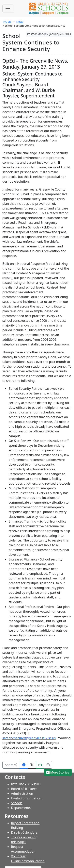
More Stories (58, 772)
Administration (22, 793)
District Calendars (24, 832)
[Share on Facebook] (24, 765)
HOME (7, 22)
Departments (21, 808)
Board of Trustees (24, 789)
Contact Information (26, 798)
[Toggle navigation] (8, 8)
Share (11, 765)
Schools (17, 803)
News (20, 22)
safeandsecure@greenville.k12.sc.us (29, 738)
